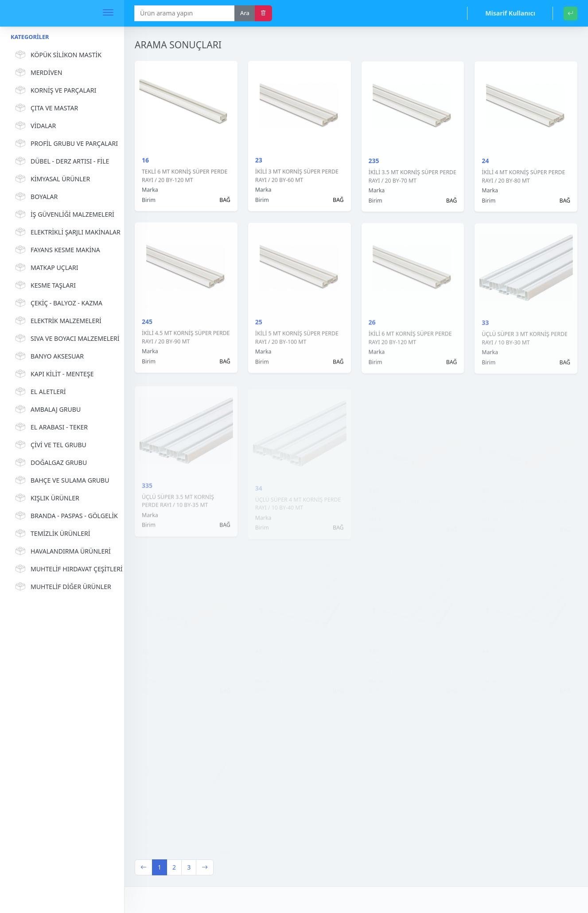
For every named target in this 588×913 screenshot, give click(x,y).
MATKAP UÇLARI (46, 268)
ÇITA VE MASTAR (45, 108)
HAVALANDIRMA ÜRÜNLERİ (62, 551)
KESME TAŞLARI (44, 285)
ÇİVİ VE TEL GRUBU (50, 445)
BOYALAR (35, 197)
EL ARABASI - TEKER (50, 427)
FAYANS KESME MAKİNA (56, 250)
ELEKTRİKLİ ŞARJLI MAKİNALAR (63, 232)
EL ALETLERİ (39, 392)
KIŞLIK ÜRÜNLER (46, 498)
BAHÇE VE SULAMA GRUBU (61, 480)
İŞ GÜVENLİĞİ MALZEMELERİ (63, 215)
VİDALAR (34, 126)
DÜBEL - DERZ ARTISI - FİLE (61, 161)
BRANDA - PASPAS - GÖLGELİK (63, 516)
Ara (245, 13)
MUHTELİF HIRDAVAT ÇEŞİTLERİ (63, 569)
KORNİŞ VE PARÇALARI (55, 90)
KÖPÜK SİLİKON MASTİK (57, 55)
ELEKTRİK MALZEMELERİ (57, 321)
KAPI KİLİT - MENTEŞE (53, 374)
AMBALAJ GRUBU (47, 410)
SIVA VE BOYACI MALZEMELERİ (63, 339)
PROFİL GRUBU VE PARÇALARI (63, 144)
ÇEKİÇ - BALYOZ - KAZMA (58, 303)
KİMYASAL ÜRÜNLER (51, 179)
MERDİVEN (37, 73)
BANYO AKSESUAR (48, 356)
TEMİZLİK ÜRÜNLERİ (52, 534)
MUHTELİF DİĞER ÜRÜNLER (62, 587)
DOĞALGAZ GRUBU (50, 463)
